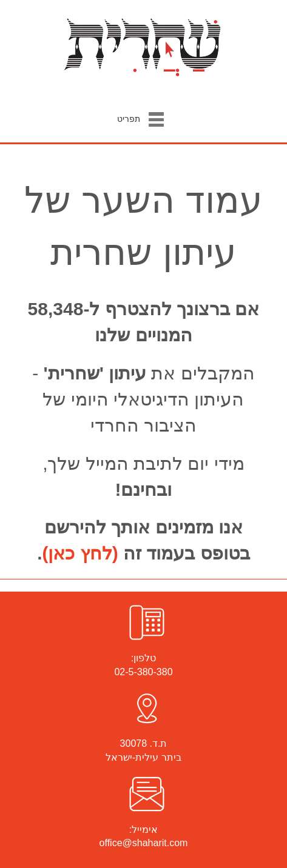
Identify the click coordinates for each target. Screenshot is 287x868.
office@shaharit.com (144, 843)
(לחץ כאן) (80, 553)
